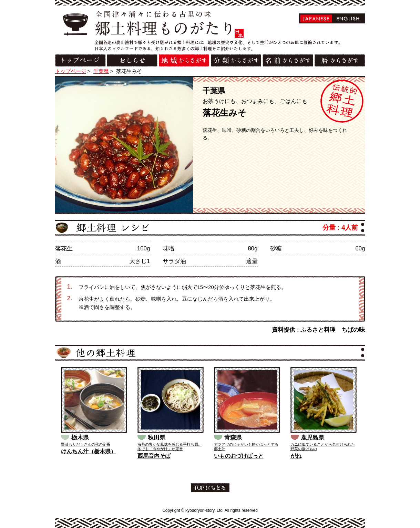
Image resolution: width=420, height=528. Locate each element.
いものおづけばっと (239, 456)
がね (296, 456)
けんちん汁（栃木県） (89, 451)
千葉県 (101, 71)
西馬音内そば (154, 456)
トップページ (71, 71)
